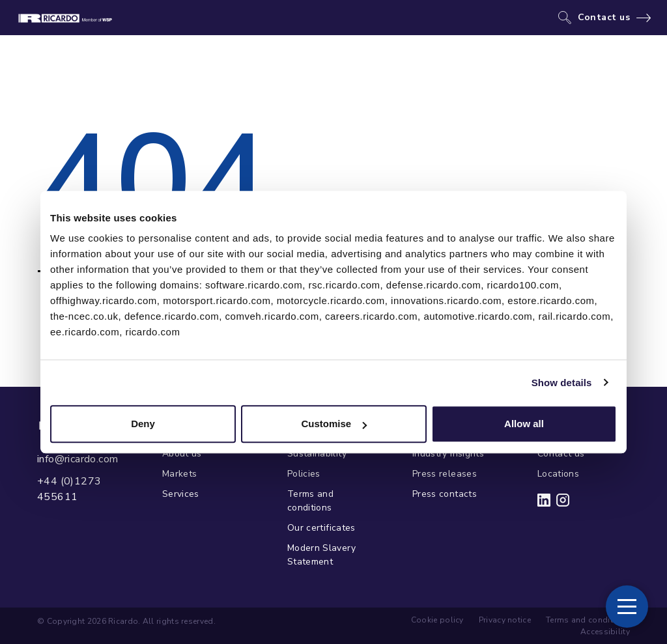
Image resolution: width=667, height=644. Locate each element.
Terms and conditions (310, 501)
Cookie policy (437, 620)
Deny (143, 424)
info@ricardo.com (78, 459)
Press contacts (445, 494)
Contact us (604, 18)
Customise (334, 424)
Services (181, 494)
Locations (558, 474)
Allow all (524, 424)
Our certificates (321, 528)
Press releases (445, 474)
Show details (562, 383)
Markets (179, 474)
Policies (304, 474)
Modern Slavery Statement (321, 555)
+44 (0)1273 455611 (69, 489)
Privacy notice (505, 620)
